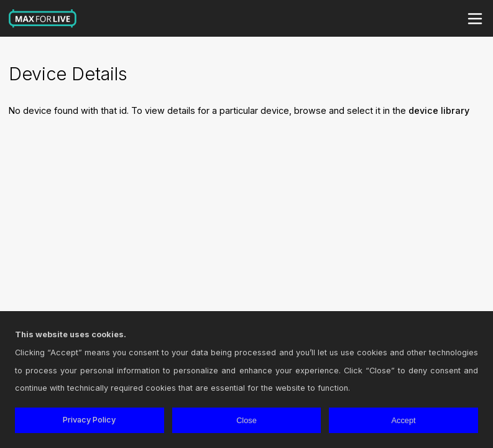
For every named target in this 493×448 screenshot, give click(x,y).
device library (439, 110)
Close (246, 420)
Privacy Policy (89, 420)
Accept (404, 420)
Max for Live (43, 19)
